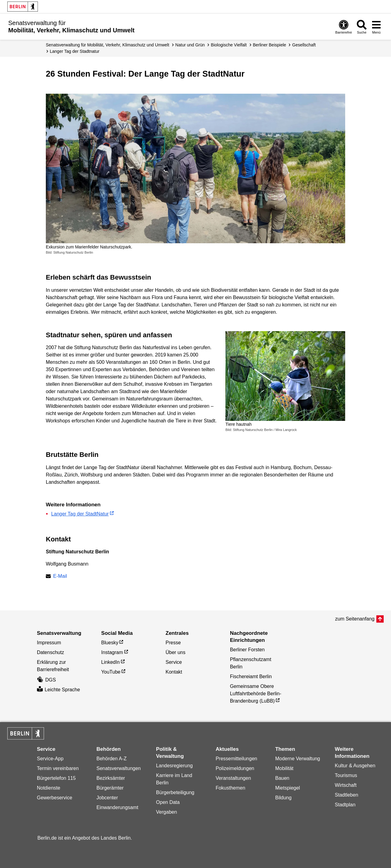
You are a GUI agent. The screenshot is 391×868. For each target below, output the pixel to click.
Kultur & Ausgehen (355, 766)
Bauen (282, 778)
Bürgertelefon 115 (56, 778)
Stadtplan (345, 805)
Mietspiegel (288, 788)
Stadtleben (347, 795)
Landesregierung (174, 766)
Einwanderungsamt (117, 807)
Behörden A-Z (112, 759)
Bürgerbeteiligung (175, 792)
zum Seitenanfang (355, 619)
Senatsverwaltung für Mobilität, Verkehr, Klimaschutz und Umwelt (108, 45)
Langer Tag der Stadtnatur (75, 51)
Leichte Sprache (58, 690)
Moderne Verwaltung (298, 759)
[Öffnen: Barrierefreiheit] (344, 27)
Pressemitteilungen (236, 759)
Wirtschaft (346, 785)
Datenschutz (51, 652)
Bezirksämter (111, 778)
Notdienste (49, 788)
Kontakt (174, 672)
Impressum (49, 643)
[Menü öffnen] (376, 27)
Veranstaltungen (233, 778)
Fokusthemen (230, 788)
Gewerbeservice (55, 798)
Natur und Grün (190, 45)
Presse (173, 643)
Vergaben (167, 812)
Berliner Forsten (247, 650)
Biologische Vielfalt (229, 45)
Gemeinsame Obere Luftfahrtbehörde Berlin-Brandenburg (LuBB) (256, 694)
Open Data (168, 802)
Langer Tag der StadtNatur (80, 514)
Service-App (50, 759)
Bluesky (110, 643)
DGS (46, 680)
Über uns (175, 652)
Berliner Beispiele (270, 45)
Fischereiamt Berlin (251, 676)
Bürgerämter (110, 788)
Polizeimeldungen (235, 768)
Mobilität (284, 768)
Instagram (112, 652)
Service (174, 662)
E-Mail (60, 577)
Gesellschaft (304, 45)
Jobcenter (107, 798)
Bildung (283, 798)
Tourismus (346, 775)
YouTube (111, 672)
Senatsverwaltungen (119, 768)
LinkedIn (110, 662)
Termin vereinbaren (58, 768)
